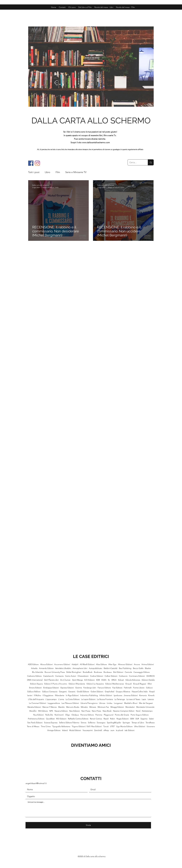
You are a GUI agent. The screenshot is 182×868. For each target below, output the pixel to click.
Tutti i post (34, 172)
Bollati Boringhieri (74, 672)
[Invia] (88, 825)
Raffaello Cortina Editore (78, 719)
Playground (109, 715)
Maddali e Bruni (131, 703)
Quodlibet (50, 719)
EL (109, 680)
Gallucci (149, 688)
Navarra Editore (61, 711)
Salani (151, 719)
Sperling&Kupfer (114, 723)
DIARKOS (151, 676)
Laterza (151, 699)
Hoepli (152, 692)
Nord (138, 711)
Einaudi (129, 684)
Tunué (106, 726)
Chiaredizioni (83, 676)
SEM (132, 719)
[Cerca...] (136, 162)
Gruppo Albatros (123, 692)
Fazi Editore (117, 688)
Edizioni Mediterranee (115, 684)
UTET (112, 726)
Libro (48, 172)
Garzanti (72, 692)
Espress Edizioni (67, 688)
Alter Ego (112, 664)
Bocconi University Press (55, 672)
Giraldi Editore (83, 692)
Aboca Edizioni (46, 664)
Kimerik (151, 695)
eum (113, 730)
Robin (113, 719)
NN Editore (43, 711)
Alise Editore (101, 664)
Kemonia (143, 695)
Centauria (59, 676)
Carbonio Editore (34, 676)
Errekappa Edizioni (51, 688)
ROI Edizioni (61, 719)
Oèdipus (75, 715)
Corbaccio (123, 676)
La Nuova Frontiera (105, 699)
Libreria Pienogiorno (89, 703)
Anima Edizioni (148, 664)
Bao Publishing (125, 668)
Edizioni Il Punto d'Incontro (56, 684)
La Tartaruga (120, 699)
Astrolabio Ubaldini (63, 668)
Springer (126, 723)
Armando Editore (46, 668)
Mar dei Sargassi (146, 703)
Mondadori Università (145, 707)
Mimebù (84, 707)
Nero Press (96, 711)
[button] (125, 7)
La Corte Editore (73, 699)
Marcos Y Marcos (50, 707)
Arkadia (34, 668)
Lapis (144, 699)
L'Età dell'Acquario (36, 699)
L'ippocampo (51, 699)
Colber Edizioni (111, 676)
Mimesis (93, 707)
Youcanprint (88, 730)
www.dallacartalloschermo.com (96, 142)
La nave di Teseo (133, 699)
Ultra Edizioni (140, 726)
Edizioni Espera (36, 684)
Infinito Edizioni (106, 695)
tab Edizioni (130, 730)
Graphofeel (110, 692)
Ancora (137, 664)
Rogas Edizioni (123, 719)
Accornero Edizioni (62, 664)
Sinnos (84, 723)
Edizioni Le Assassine (95, 684)
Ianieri (30, 695)
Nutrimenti (59, 715)
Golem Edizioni (97, 692)
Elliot (150, 684)
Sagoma (144, 719)
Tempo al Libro (138, 723)
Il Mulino (37, 695)
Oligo (68, 715)
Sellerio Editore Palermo (69, 723)
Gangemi (63, 692)
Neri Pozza (86, 711)
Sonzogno (101, 723)
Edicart (121, 680)
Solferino (92, 723)
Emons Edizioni (35, 688)
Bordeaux (108, 672)
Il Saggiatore (48, 695)
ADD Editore (33, 664)
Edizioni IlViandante (77, 684)
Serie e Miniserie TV (76, 172)
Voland (65, 730)
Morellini (33, 711)
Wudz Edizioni (75, 730)
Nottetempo (147, 711)
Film (58, 172)
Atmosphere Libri (80, 668)
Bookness (98, 672)
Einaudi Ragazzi (140, 684)
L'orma (61, 699)
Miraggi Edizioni (117, 707)
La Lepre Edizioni (88, 699)
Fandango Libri (90, 688)
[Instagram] (37, 163)
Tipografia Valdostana (61, 726)
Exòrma (79, 688)
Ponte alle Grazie (122, 715)
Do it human (65, 680)
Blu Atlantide (38, 672)
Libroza (102, 703)
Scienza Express (51, 723)
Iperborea (118, 695)
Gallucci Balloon (34, 692)
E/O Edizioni (89, 680)
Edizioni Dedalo (148, 680)
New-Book (107, 711)
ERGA (114, 680)
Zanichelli (98, 730)
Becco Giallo (138, 668)
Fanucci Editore (104, 688)
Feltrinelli (128, 688)
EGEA (104, 680)
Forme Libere (139, 688)
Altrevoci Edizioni (125, 664)
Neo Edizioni (74, 711)
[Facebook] (31, 163)
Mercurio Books (73, 707)
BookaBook (88, 672)
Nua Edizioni (38, 715)
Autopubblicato (95, 668)
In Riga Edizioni (72, 695)
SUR (137, 719)
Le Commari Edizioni (38, 703)
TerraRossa (150, 723)
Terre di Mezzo (33, 726)
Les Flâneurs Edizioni (70, 703)
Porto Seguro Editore (140, 715)
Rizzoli (106, 719)
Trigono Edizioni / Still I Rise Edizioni (87, 726)
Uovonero (151, 726)
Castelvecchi (49, 676)
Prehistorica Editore (36, 719)
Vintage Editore (54, 730)
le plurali (120, 730)
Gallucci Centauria (50, 692)
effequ (106, 730)
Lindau (110, 703)
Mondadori (130, 707)
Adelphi (75, 664)
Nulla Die (49, 715)
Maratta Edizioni (34, 707)
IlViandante (60, 695)
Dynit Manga (77, 680)
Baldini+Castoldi (111, 668)
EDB (98, 680)
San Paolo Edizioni (35, 723)
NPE (51, 711)
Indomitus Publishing (89, 695)
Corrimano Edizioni (137, 676)
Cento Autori (71, 676)
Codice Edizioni (97, 676)
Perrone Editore (87, 715)
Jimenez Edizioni (131, 695)
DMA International (35, 680)
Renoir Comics (96, 719)
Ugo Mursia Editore (124, 726)
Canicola (128, 672)
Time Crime (46, 726)
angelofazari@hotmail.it (36, 783)
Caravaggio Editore (142, 672)
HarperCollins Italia (140, 692)
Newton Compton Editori (124, 711)
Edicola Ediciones (133, 680)
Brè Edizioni (118, 672)
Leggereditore (54, 703)
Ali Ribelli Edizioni (87, 664)
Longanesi (118, 703)
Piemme (99, 715)
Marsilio (61, 707)
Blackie (148, 668)
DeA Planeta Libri (51, 680)
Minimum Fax (103, 707)
